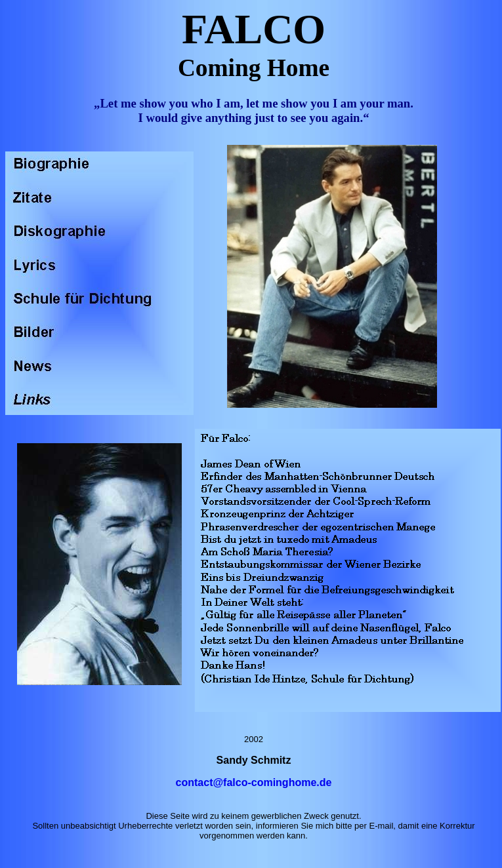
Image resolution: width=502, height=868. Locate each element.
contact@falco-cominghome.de (254, 782)
